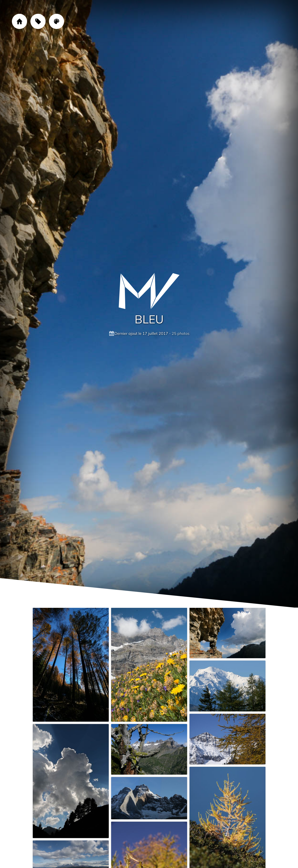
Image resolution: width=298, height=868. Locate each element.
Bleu (149, 319)
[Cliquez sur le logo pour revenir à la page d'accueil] (149, 291)
